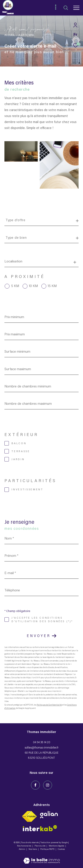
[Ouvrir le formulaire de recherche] (66, 8)
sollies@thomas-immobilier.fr (41, 748)
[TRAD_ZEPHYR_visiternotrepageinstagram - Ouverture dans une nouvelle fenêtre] (48, 785)
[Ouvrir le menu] (76, 8)
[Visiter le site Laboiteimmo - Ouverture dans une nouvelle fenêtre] (42, 858)
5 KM (15, 286)
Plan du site (40, 846)
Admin (22, 849)
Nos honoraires (24, 846)
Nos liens (33, 849)
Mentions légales (57, 846)
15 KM (52, 286)
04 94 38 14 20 (42, 742)
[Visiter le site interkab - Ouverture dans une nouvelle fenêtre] (49, 815)
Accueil (10, 35)
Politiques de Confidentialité (49, 705)
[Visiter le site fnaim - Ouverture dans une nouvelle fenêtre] (29, 816)
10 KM (33, 286)
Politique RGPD (47, 849)
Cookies (61, 849)
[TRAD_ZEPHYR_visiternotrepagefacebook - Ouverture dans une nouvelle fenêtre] (35, 785)
